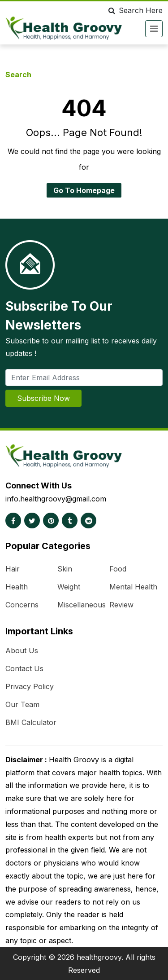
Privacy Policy (30, 686)
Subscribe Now (43, 398)
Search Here (134, 10)
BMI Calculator (31, 722)
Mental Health (133, 587)
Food (118, 569)
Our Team (22, 704)
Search (18, 75)
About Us (22, 650)
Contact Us (24, 668)
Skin (65, 569)
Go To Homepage (84, 190)
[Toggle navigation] (154, 29)
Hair (13, 569)
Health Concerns (22, 596)
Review (121, 605)
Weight (69, 587)
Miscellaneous (82, 605)
